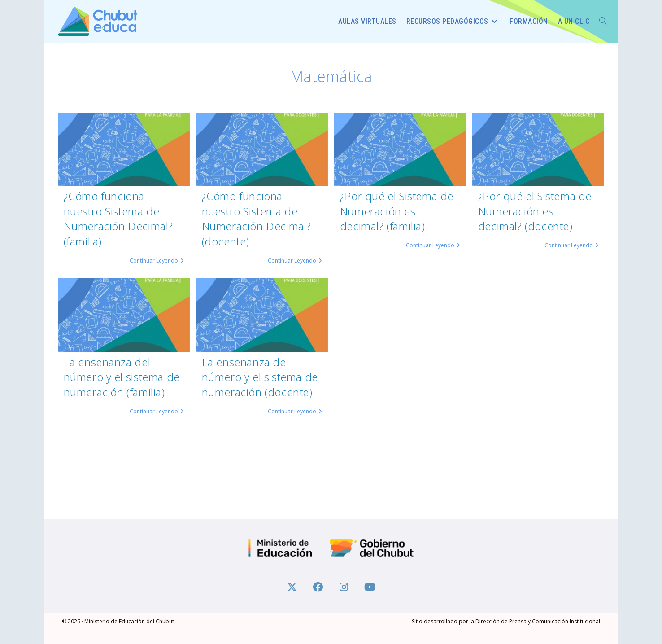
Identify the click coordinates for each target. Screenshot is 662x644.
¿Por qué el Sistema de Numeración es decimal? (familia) (397, 211)
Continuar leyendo (157, 261)
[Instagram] (344, 586)
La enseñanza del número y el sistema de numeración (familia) (122, 377)
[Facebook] (318, 586)
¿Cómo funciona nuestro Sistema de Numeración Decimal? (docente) (257, 219)
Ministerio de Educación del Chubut (129, 621)
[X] (292, 586)
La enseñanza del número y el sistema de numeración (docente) (260, 377)
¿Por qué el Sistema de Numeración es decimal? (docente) (535, 211)
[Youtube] (370, 586)
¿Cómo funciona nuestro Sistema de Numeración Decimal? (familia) (118, 219)
